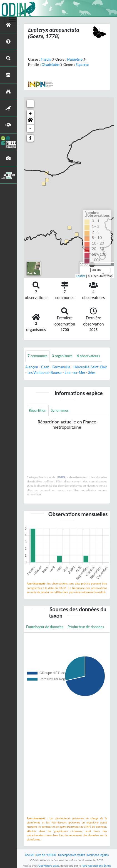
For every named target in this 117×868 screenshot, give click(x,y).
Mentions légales (98, 855)
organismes (62, 356)
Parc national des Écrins (96, 865)
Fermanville (61, 367)
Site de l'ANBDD (46, 855)
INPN (62, 477)
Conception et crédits (72, 855)
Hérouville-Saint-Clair (90, 367)
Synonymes (60, 410)
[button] (30, 121)
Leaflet (81, 276)
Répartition (38, 410)
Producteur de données (86, 627)
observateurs (89, 356)
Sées (92, 373)
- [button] (30, 128)
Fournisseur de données (45, 627)
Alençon (32, 367)
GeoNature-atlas (49, 865)
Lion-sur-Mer (75, 373)
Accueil (30, 855)
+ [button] (30, 114)
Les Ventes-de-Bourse (45, 373)
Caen (45, 367)
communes (38, 356)
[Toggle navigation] (12, 19)
